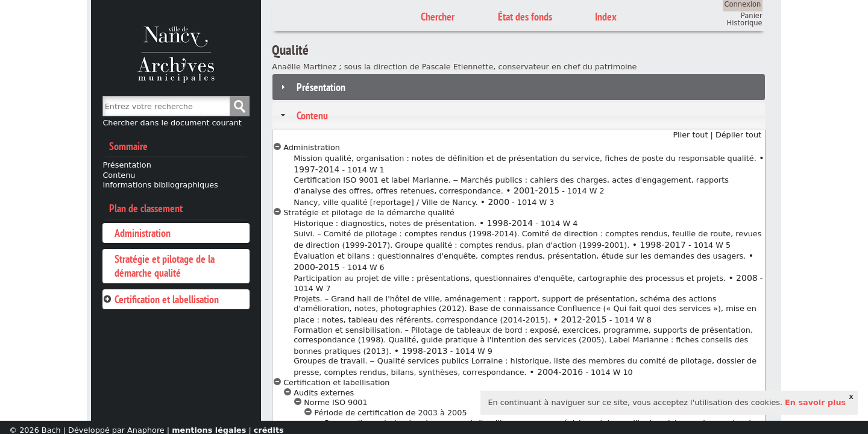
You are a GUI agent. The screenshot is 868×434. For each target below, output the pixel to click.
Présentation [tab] (311, 87)
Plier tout (690, 135)
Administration (143, 233)
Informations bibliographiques (160, 185)
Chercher (239, 106)
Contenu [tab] (303, 115)
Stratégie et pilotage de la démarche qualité (165, 266)
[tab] (176, 233)
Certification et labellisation (167, 299)
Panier (752, 16)
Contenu (119, 175)
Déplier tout (738, 135)
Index (606, 17)
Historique (745, 23)
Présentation (127, 165)
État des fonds (525, 17)
